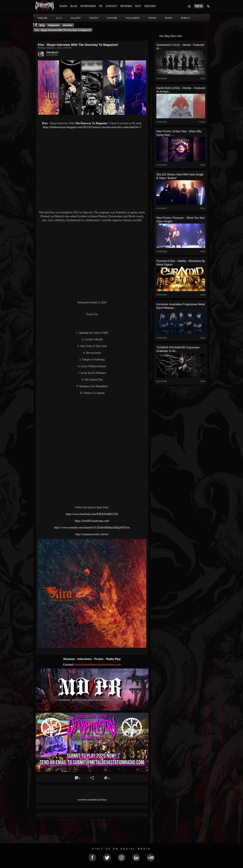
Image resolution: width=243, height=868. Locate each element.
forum (152, 18)
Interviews (85, 659)
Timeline (42, 18)
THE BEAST (52, 52)
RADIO (63, 6)
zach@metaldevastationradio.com (98, 665)
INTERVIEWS (88, 6)
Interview (68, 25)
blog (59, 18)
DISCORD (150, 6)
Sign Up (199, 6)
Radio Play (113, 659)
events (94, 18)
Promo (99, 659)
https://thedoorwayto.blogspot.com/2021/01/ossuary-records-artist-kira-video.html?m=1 (92, 127)
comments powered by (92, 800)
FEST (138, 6)
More (186, 18)
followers (133, 18)
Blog (42, 25)
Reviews (70, 659)
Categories (54, 25)
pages (169, 18)
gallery (76, 18)
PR (101, 6)
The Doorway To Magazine (91, 123)
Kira (45, 123)
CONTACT (111, 6)
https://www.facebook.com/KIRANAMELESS (92, 514)
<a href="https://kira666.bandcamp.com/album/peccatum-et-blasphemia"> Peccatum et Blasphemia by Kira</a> (92, 414)
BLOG (74, 6)
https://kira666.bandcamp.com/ (92, 521)
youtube (112, 18)
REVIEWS (126, 6)
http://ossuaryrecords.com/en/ (92, 534)
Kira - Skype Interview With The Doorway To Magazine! (63, 30)
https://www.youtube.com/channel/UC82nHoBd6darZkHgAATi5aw (92, 528)
